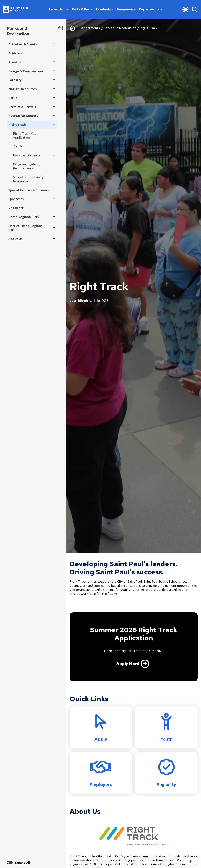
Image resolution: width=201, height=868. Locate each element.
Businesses (126, 9)
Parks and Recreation (18, 31)
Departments (151, 9)
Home (72, 28)
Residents (104, 9)
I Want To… (59, 9)
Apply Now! (128, 664)
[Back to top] (190, 861)
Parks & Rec (82, 9)
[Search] (195, 9)
